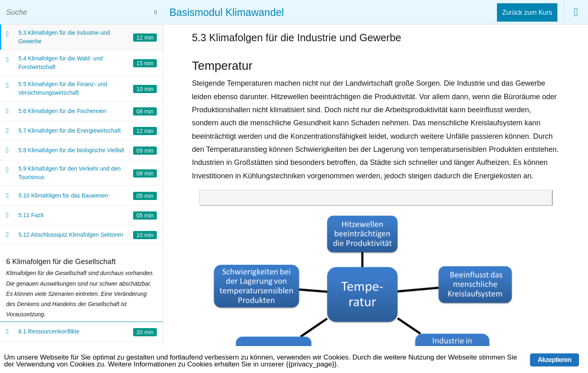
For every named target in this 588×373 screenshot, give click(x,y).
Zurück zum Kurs (527, 12)
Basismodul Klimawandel (227, 12)
